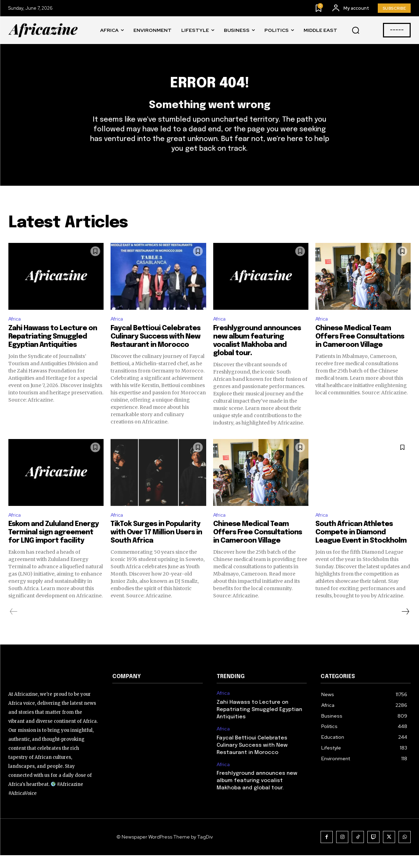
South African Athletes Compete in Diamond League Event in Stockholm (361, 546)
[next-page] (405, 625)
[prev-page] (14, 625)
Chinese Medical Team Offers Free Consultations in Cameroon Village (360, 348)
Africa (16, 330)
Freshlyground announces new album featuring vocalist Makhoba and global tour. (257, 794)
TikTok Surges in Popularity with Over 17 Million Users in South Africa (156, 546)
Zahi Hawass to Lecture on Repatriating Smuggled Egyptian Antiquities (53, 348)
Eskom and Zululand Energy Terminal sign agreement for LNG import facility (54, 546)
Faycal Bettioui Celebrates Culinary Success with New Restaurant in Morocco (155, 348)
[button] (356, 30)
